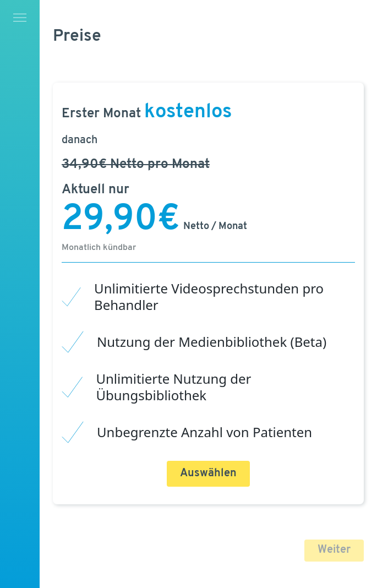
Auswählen (208, 473)
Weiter (334, 550)
